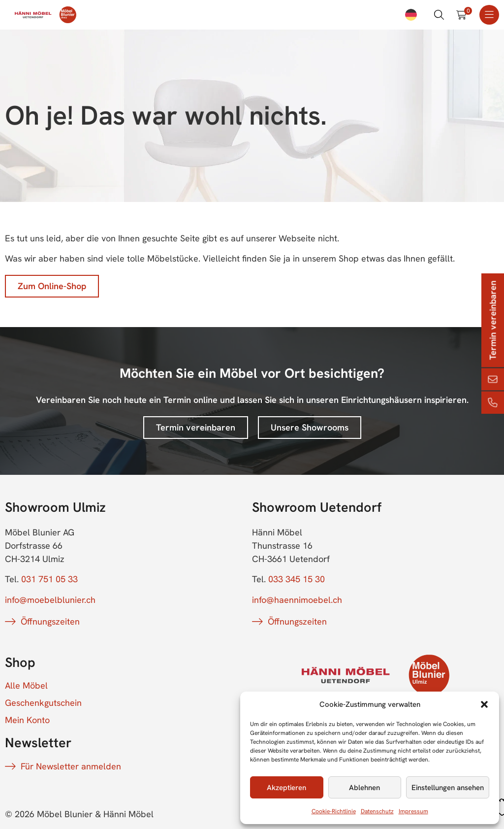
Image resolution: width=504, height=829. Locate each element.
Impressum (413, 811)
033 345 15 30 (297, 579)
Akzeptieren (286, 788)
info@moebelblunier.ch (50, 600)
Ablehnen (364, 788)
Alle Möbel (26, 686)
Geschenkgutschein (43, 703)
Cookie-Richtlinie (334, 811)
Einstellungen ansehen (448, 788)
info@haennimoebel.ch (297, 600)
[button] (484, 704)
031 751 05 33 (49, 579)
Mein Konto (27, 720)
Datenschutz (377, 811)
